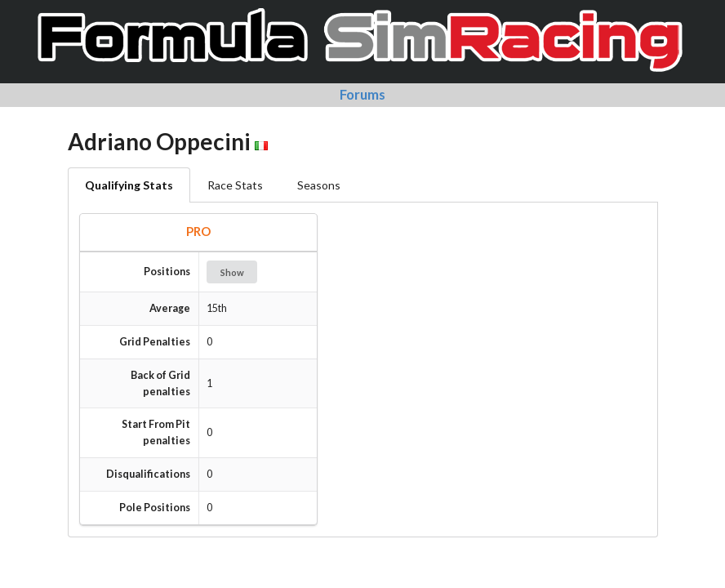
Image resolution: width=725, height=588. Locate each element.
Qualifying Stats (129, 185)
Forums (362, 94)
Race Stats (235, 185)
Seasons (319, 185)
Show (232, 272)
